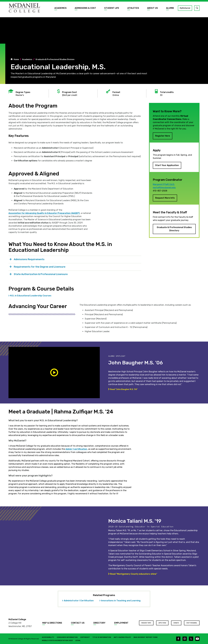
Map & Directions (52, 623)
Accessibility (48, 637)
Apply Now (162, 623)
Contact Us (78, 623)
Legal (78, 640)
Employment (121, 623)
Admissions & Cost (85, 8)
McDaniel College (17, 619)
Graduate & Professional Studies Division (55, 59)
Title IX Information (102, 637)
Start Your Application (167, 165)
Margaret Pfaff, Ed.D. (164, 184)
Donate (176, 623)
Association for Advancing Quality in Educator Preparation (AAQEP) (44, 213)
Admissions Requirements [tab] (29, 259)
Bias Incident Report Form (146, 637)
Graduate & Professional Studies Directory (174, 229)
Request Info (146, 623)
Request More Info (165, 198)
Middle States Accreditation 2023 (57, 640)
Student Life (112, 8)
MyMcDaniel (185, 8)
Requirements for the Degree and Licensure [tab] (40, 267)
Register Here (163, 136)
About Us (152, 8)
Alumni (170, 8)
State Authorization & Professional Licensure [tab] (41, 274)
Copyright (85, 637)
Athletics (133, 8)
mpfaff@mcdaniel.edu (164, 188)
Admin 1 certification (76, 449)
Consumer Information (67, 637)
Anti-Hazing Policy (122, 637)
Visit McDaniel (192, 623)
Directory (99, 623)
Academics (60, 8)
